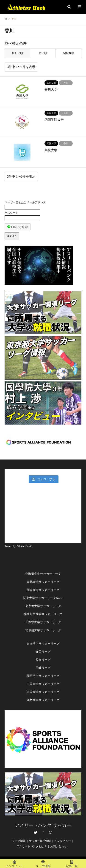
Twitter (36, 832)
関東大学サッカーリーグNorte (43, 598)
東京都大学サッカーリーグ (43, 606)
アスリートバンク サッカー (43, 825)
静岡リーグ (43, 652)
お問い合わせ (58, 846)
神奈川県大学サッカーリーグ (43, 614)
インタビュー (63, 841)
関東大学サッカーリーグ (43, 590)
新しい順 (17, 53)
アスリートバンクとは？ (32, 846)
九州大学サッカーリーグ (43, 700)
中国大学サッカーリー (42, 684)
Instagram (51, 832)
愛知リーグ (43, 660)
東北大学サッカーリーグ (43, 582)
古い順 (43, 53)
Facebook (43, 832)
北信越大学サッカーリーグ (43, 630)
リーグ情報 (19, 841)
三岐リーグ (43, 668)
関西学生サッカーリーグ (43, 676)
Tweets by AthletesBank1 (19, 546)
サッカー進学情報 (40, 841)
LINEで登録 (18, 227)
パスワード (11, 213)
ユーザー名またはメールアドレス (25, 202)
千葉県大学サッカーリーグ (43, 622)
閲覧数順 (69, 53)
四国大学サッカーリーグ (43, 692)
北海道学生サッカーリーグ (43, 574)
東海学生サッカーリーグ (43, 644)
